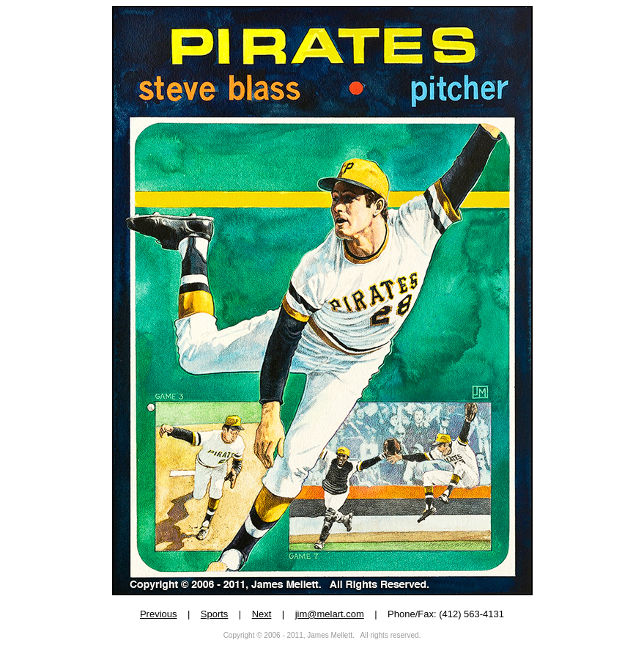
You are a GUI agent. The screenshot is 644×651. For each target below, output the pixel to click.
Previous (159, 614)
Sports (215, 614)
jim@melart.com (330, 614)
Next (262, 614)
